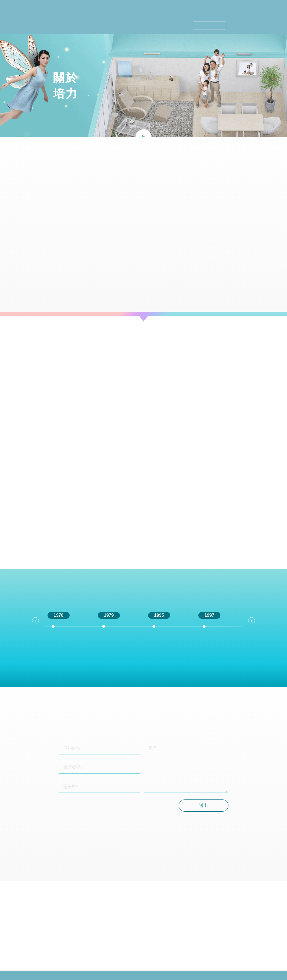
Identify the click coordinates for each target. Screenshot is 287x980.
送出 (204, 805)
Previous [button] (35, 620)
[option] (68, 632)
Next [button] (252, 620)
